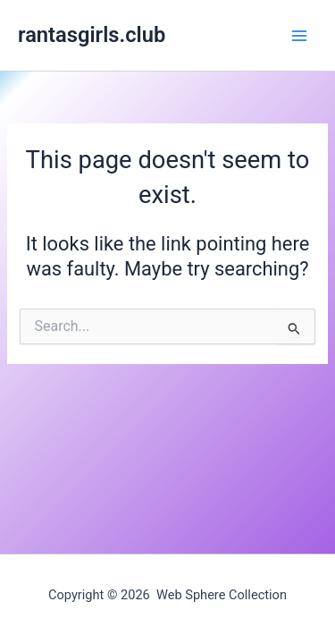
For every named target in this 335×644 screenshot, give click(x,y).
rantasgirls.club (92, 35)
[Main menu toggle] (299, 35)
